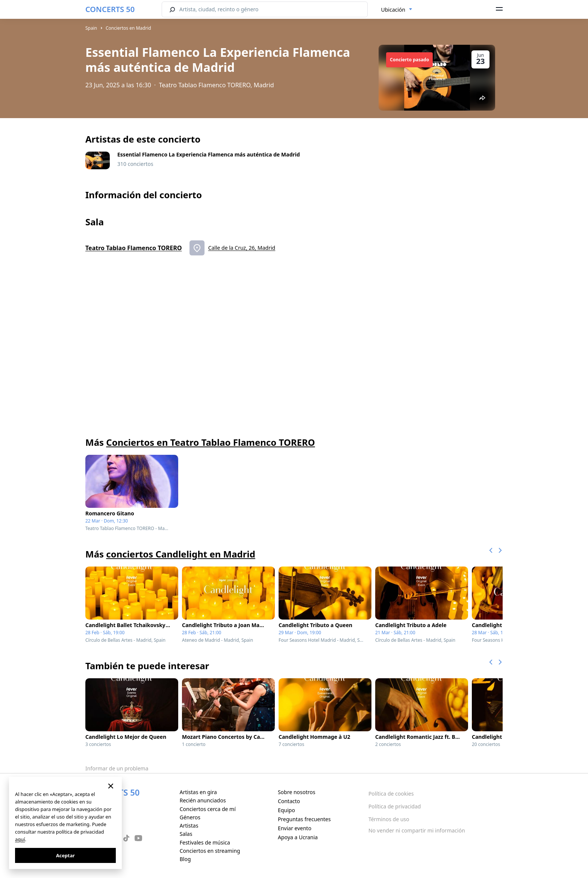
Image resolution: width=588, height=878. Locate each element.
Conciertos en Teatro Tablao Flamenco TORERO (210, 442)
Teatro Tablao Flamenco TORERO (134, 248)
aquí (20, 839)
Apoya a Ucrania (298, 837)
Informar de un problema (117, 768)
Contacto (289, 801)
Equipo (286, 810)
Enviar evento (295, 828)
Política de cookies (391, 794)
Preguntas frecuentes (304, 819)
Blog (185, 859)
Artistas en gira (198, 792)
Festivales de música (205, 842)
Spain (91, 28)
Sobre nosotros (297, 792)
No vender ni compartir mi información (417, 830)
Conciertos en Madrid (128, 28)
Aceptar (65, 855)
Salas (186, 834)
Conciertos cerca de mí (208, 809)
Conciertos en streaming (210, 851)
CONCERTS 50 (110, 9)
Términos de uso (389, 819)
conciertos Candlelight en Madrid (181, 554)
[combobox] (397, 10)
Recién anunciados (203, 800)
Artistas (189, 826)
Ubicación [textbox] (393, 10)
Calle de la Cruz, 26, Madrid (242, 248)
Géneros (190, 817)
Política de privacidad (395, 806)
